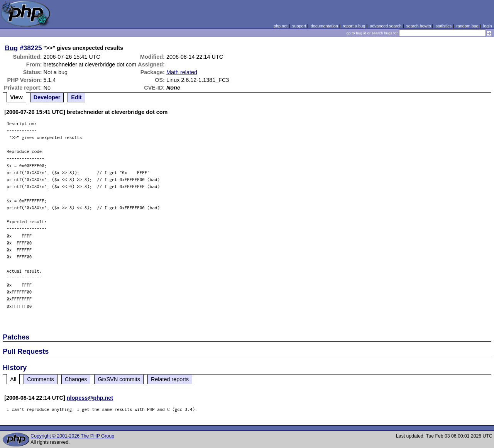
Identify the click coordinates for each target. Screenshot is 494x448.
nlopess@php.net (90, 398)
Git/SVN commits (119, 379)
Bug (12, 48)
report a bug (354, 26)
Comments (41, 379)
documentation (324, 26)
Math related (182, 72)
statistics (444, 26)
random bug (467, 26)
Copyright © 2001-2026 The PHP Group (72, 436)
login (488, 26)
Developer (47, 97)
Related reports (170, 379)
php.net (281, 26)
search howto (418, 26)
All (13, 379)
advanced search (386, 26)
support (299, 26)
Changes (76, 379)
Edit (76, 97)
